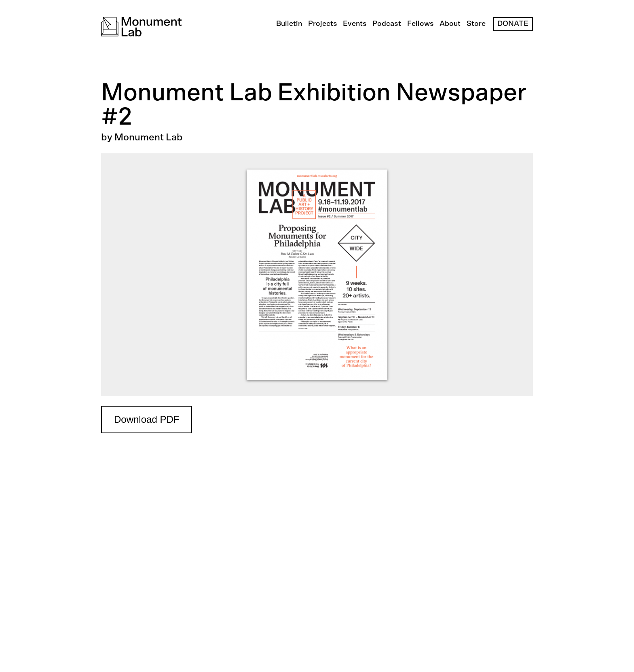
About (450, 24)
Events (355, 24)
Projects (323, 24)
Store (476, 24)
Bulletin (289, 24)
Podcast (387, 24)
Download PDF (147, 419)
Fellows (421, 24)
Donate (513, 24)
